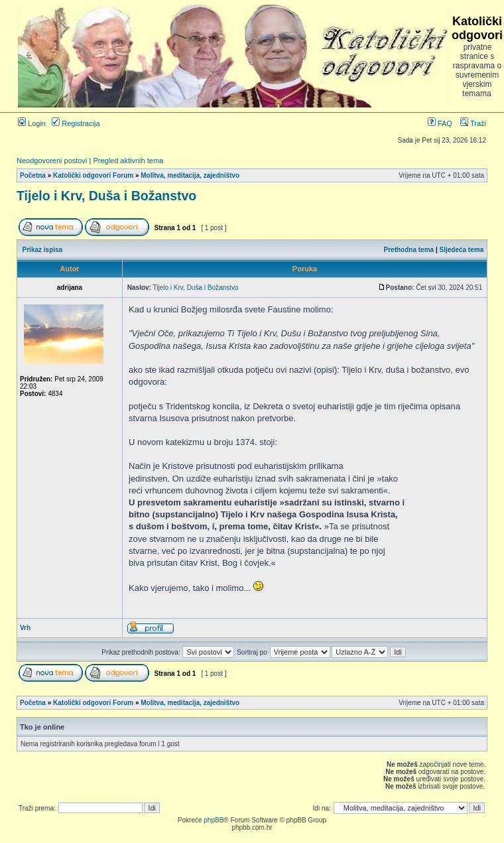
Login (32, 123)
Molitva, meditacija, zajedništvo (190, 175)
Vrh (25, 628)
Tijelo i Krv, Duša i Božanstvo (106, 196)
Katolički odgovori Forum (93, 175)
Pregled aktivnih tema (128, 161)
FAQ (440, 123)
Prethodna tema (409, 250)
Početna (33, 175)
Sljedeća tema (462, 250)
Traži (473, 123)
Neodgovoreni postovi (52, 161)
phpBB (214, 820)
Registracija (76, 123)
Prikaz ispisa (43, 250)
